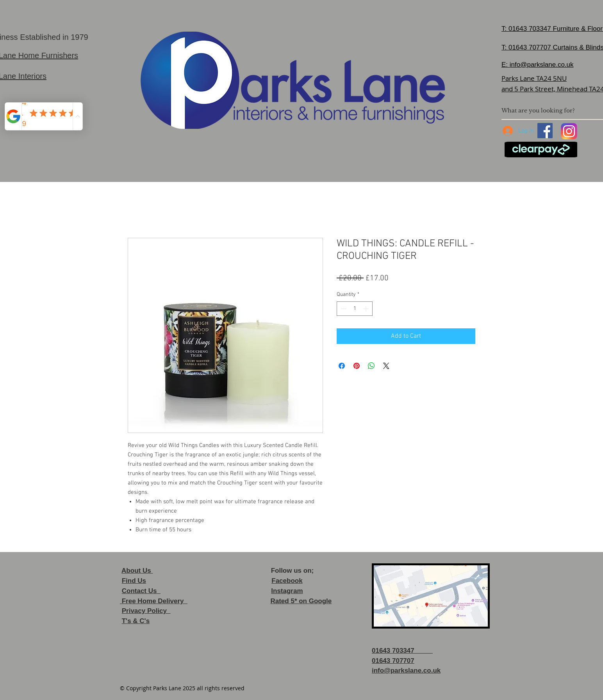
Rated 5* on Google (301, 601)
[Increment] (367, 309)
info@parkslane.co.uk (542, 65)
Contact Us (141, 591)
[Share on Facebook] (342, 366)
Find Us (134, 581)
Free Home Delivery (154, 601)
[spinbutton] (355, 309)
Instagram (287, 591)
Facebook (287, 581)
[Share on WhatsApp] (371, 366)
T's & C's (136, 621)
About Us (137, 571)
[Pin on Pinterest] (357, 366)
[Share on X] (386, 366)
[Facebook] (545, 131)
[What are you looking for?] (549, 110)
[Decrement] (343, 309)
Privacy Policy (146, 611)
